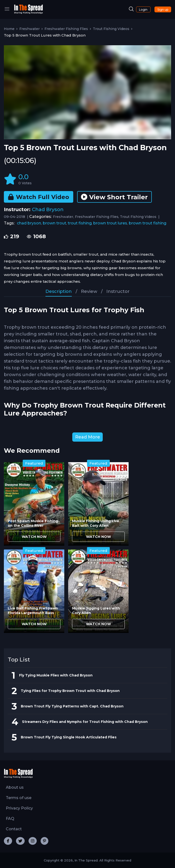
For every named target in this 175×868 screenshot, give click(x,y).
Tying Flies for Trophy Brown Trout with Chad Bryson (70, 691)
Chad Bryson (48, 209)
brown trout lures (110, 223)
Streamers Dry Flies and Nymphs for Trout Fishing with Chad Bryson (85, 722)
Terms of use (19, 798)
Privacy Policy (19, 808)
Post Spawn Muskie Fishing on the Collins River (33, 523)
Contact (14, 829)
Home (9, 29)
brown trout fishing (148, 223)
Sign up (163, 10)
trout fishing (80, 223)
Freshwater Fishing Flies (66, 29)
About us (15, 787)
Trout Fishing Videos (111, 29)
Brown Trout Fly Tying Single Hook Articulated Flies (69, 737)
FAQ (10, 819)
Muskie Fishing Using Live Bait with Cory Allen (96, 523)
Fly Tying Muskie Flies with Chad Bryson (56, 675)
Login (143, 10)
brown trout (55, 223)
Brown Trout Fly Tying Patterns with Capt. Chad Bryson (72, 706)
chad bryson (29, 223)
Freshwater (29, 29)
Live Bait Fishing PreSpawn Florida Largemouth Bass (33, 611)
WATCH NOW (34, 537)
